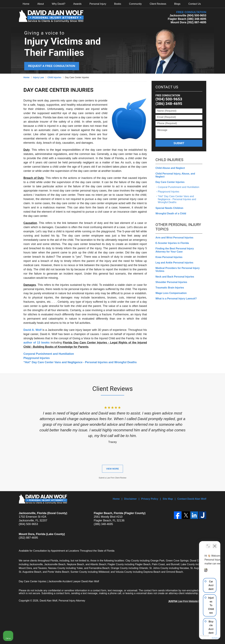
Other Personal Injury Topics (178, 227)
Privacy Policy (150, 499)
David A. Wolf (32, 330)
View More (112, 469)
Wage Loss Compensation (171, 293)
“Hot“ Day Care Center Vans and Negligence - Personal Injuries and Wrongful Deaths (80, 362)
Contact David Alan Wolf (192, 499)
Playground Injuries (37, 358)
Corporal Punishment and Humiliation (49, 354)
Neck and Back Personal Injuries (175, 277)
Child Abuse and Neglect (170, 168)
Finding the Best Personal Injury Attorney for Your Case (175, 250)
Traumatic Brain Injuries (170, 288)
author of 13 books (36, 343)
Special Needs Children (169, 208)
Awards (77, 4)
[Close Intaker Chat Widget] (215, 544)
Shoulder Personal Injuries (171, 282)
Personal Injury (98, 4)
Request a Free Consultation (52, 66)
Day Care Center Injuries (170, 182)
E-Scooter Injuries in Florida (172, 243)
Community (135, 4)
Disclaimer (130, 499)
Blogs (177, 4)
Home (26, 4)
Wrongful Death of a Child (171, 213)
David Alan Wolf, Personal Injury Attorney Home (51, 16)
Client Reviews (158, 4)
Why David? (59, 4)
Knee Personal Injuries (169, 257)
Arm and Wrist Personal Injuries (174, 238)
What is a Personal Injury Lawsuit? (176, 299)
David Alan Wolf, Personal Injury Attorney (62, 601)
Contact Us (195, 4)
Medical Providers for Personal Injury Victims (178, 270)
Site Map (168, 499)
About (41, 4)
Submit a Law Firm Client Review (113, 478)
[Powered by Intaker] (198, 637)
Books (118, 4)
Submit (179, 143)
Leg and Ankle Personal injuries (174, 263)
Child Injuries (169, 160)
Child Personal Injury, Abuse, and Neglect (175, 175)
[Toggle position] (208, 544)
